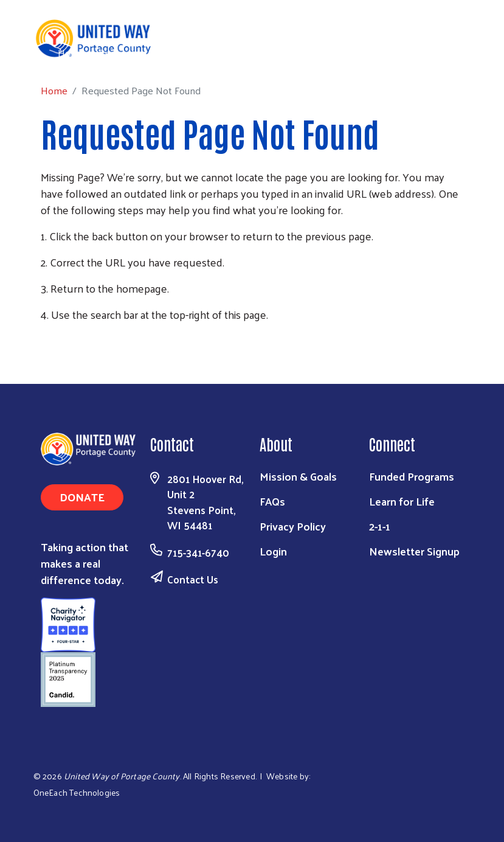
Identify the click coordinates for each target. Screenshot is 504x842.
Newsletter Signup (414, 551)
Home (71, 53)
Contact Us (193, 579)
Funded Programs (412, 476)
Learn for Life (402, 501)
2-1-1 (380, 526)
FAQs (272, 501)
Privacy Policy (293, 526)
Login (273, 551)
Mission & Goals (298, 476)
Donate (82, 497)
